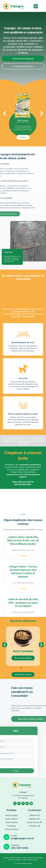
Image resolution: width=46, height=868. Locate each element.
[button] (36, 6)
